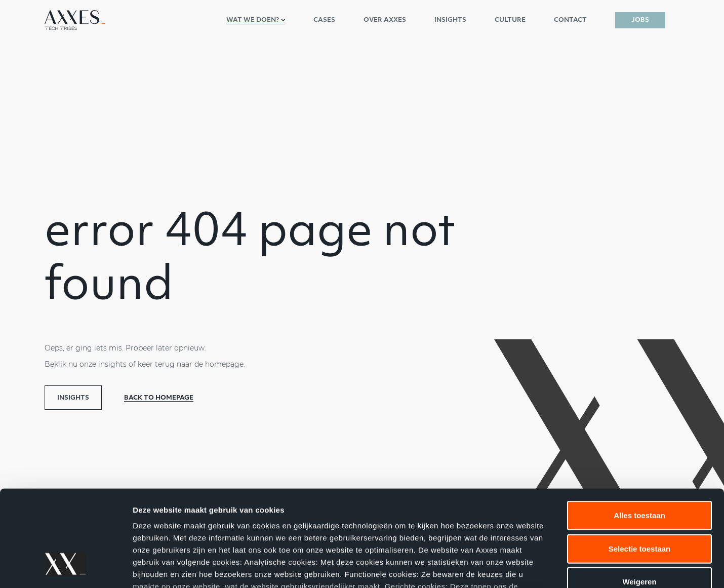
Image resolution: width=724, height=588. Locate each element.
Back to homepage (159, 398)
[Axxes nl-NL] (75, 20)
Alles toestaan (639, 433)
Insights (73, 398)
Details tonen (547, 568)
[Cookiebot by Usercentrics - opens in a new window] (66, 568)
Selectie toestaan (640, 466)
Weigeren (639, 500)
